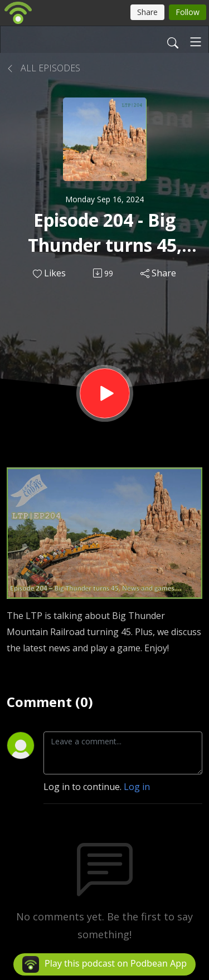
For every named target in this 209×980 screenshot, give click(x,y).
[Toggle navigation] (196, 42)
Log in (137, 787)
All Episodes (43, 68)
